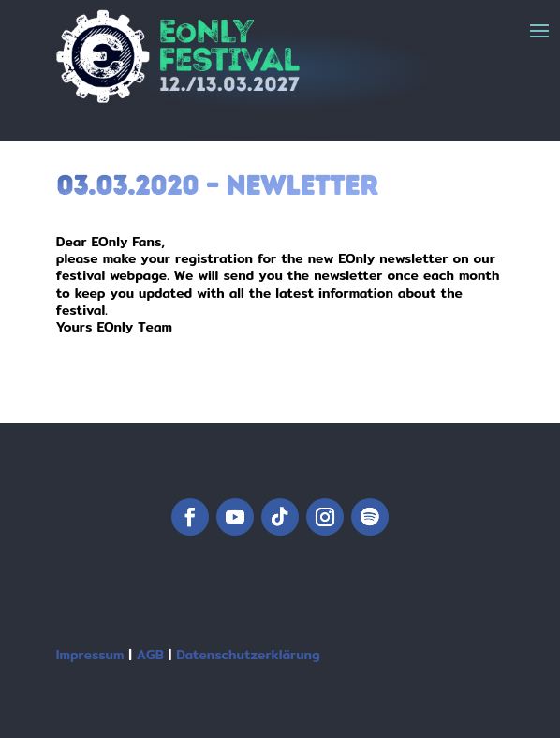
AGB (150, 655)
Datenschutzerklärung (248, 655)
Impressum (90, 655)
